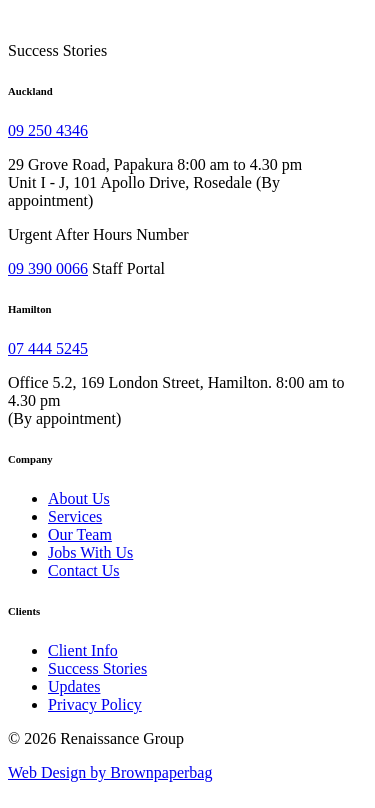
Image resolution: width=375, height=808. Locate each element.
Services (75, 516)
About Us (79, 498)
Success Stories (97, 668)
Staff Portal (128, 268)
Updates (74, 686)
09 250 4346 (48, 130)
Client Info (83, 650)
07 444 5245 (48, 348)
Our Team (80, 534)
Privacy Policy (95, 704)
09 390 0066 (48, 268)
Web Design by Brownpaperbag (110, 772)
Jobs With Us (90, 552)
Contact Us (84, 570)
